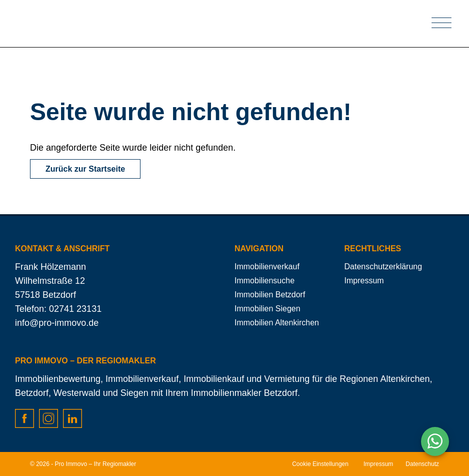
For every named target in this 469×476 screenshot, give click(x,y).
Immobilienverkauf (267, 267)
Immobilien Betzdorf (270, 295)
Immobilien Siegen (267, 309)
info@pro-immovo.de (57, 323)
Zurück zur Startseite (85, 169)
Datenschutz (422, 464)
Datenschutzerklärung (383, 267)
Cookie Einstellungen (320, 464)
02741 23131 (75, 309)
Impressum (364, 281)
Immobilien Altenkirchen (277, 323)
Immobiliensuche (264, 281)
